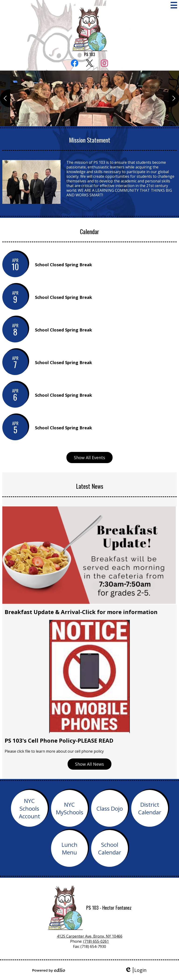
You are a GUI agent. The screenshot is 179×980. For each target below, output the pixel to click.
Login (136, 970)
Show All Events (89, 458)
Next (174, 98)
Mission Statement (90, 140)
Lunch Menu (69, 848)
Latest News (90, 486)
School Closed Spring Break (64, 265)
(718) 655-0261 (96, 941)
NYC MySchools (70, 808)
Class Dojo (110, 808)
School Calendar (110, 848)
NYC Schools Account (29, 808)
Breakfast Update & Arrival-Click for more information (81, 612)
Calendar (89, 231)
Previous (5, 98)
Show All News (89, 764)
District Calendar (150, 808)
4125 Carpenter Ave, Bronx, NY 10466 (90, 936)
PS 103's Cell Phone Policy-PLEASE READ (59, 740)
